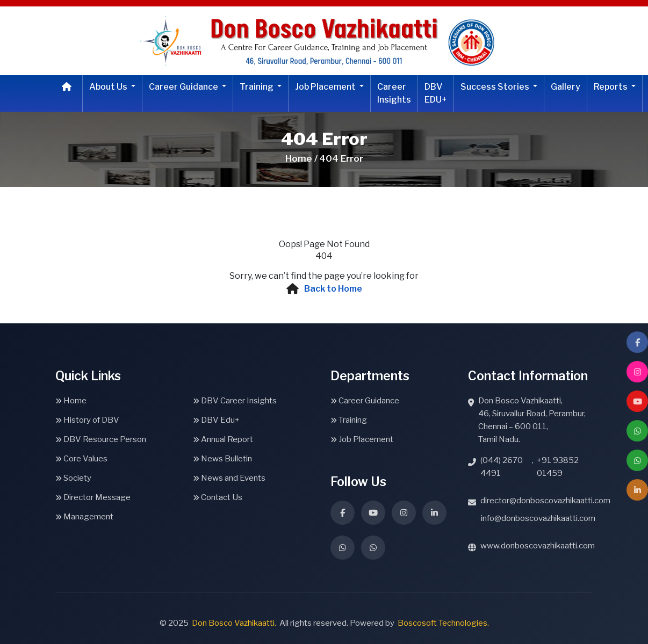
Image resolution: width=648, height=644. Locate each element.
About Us (109, 87)
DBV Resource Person (101, 439)
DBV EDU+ (436, 93)
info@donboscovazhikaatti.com (538, 518)
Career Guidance (184, 87)
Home (71, 401)
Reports (611, 87)
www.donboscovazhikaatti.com (538, 546)
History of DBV (87, 420)
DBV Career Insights (235, 401)
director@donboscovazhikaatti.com (545, 501)
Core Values (81, 459)
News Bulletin (222, 459)
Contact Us (218, 497)
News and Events (229, 478)
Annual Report (223, 439)
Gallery (566, 87)
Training (257, 87)
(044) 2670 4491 (502, 467)
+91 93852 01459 (558, 467)
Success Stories (496, 87)
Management (84, 517)
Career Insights (394, 93)
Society (73, 478)
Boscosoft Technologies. (443, 623)
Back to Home (333, 289)
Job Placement (326, 87)
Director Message (93, 497)
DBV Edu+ (216, 420)
